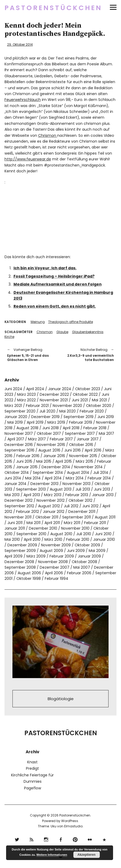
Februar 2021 (37, 406)
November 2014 (88, 467)
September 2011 (77, 517)
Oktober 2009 (87, 545)
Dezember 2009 (22, 545)
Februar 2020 (92, 411)
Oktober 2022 (85, 394)
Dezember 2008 (19, 562)
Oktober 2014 (17, 473)
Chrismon (48, 135)
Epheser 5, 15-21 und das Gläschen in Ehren (31, 355)
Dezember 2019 (45, 417)
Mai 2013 (12, 495)
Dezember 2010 (43, 528)
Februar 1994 (57, 578)
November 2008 (53, 562)
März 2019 (56, 422)
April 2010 (32, 539)
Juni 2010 (103, 534)
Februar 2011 (95, 523)
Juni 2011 (15, 523)
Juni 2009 (76, 551)
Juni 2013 (102, 489)
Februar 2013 (77, 495)
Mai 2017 (106, 433)
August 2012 (49, 506)
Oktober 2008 (84, 562)
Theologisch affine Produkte (71, 322)
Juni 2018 (51, 428)
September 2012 (19, 506)
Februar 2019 (81, 422)
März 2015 (84, 461)
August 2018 (27, 428)
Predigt (32, 768)
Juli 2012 (71, 506)
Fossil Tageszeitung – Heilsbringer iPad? (54, 276)
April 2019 (35, 422)
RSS (31, 839)
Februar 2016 (28, 456)
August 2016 (49, 450)
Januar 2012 (54, 512)
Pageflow (33, 788)
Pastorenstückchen (53, 8)
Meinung (38, 322)
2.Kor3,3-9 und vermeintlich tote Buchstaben (90, 355)
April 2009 (14, 556)
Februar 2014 (99, 478)
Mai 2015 (44, 461)
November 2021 (54, 400)
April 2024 (35, 389)
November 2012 (51, 500)
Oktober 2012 (80, 500)
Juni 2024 (13, 389)
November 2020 (67, 406)
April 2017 (16, 439)
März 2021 (13, 406)
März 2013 (53, 495)
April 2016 (93, 450)
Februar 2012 (28, 512)
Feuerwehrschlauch (23, 100)
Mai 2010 (12, 539)
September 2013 (31, 489)
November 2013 (77, 484)
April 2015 (64, 461)
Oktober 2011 (47, 517)
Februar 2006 (79, 573)
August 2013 (61, 489)
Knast (32, 762)
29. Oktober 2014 (20, 44)
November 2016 (51, 445)
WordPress (70, 821)
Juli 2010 (84, 534)
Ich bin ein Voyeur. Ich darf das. (45, 268)
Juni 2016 (73, 450)
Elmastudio (73, 826)
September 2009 (20, 551)
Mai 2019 (15, 422)
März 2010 (53, 539)
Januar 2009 (89, 556)
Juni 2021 (80, 400)
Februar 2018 (95, 428)
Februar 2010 (78, 539)
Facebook (60, 839)
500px (104, 839)
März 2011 (72, 523)
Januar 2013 (103, 495)
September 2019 (79, 417)
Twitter (17, 839)
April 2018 (71, 428)
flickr (90, 839)
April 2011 (52, 523)
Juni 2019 (106, 417)
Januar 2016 (54, 456)
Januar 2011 (15, 528)
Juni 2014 (13, 478)
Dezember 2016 (19, 445)
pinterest (75, 839)
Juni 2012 (90, 506)
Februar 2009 (62, 556)
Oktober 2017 (49, 433)
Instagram (46, 839)
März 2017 (37, 439)
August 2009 (51, 551)
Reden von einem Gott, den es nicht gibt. (55, 306)
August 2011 (105, 517)
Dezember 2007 (55, 567)
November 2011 (18, 517)
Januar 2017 (88, 439)
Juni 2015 (24, 461)
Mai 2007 (82, 567)
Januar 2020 (16, 417)
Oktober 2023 (88, 389)
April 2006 (54, 573)
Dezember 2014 (56, 467)
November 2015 (83, 456)
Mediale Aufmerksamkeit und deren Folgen (58, 284)
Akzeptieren (87, 855)
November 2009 (56, 545)
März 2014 (75, 478)
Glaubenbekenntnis (88, 332)
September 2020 (20, 411)
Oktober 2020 (99, 406)
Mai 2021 (99, 400)
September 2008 (20, 567)
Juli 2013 (83, 489)
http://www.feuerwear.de (28, 159)
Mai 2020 (68, 411)
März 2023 (26, 394)
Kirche (9, 337)
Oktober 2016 (81, 445)
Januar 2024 (60, 389)
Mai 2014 (33, 478)
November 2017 (19, 433)
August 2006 (29, 573)
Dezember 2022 (54, 394)
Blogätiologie (61, 699)
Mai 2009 (97, 551)
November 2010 (75, 528)
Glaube (62, 332)
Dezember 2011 (82, 512)
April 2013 (32, 495)
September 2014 (48, 473)
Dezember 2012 (19, 500)
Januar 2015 (27, 467)
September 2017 (80, 433)
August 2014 (78, 473)
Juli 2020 (47, 411)
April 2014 (53, 478)
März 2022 (26, 400)
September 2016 (19, 450)
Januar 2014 (15, 484)
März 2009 (36, 556)
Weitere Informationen (52, 855)
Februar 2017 (61, 439)
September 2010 (31, 534)
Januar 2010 (104, 539)
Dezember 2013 (44, 484)
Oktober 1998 (29, 578)
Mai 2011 (33, 523)
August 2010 (61, 534)
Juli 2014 (101, 473)
